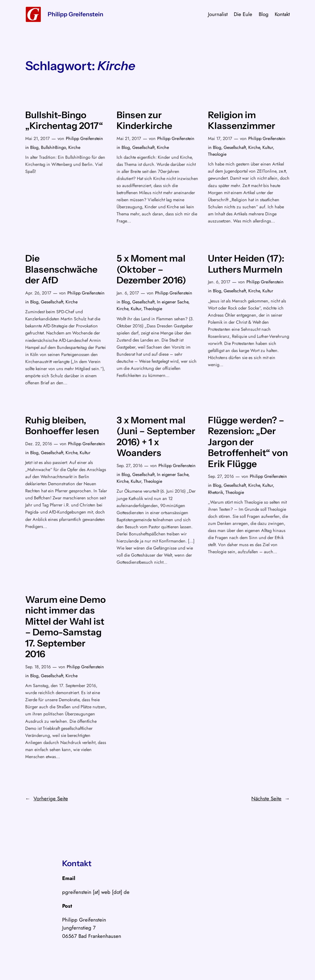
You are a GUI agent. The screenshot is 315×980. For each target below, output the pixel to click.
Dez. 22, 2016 (39, 444)
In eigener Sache (173, 302)
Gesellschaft (143, 147)
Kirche (74, 147)
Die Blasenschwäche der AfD (61, 269)
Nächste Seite (271, 798)
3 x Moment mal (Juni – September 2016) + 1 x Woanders (156, 437)
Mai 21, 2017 (38, 138)
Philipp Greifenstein (76, 14)
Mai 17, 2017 (220, 138)
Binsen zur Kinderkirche (144, 120)
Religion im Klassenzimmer (242, 120)
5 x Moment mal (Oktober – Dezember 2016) (151, 269)
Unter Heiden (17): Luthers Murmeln (246, 264)
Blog (34, 147)
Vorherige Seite (47, 798)
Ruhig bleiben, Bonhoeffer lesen (62, 426)
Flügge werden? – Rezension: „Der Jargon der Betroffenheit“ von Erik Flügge (248, 442)
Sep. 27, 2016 (130, 466)
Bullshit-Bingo (53, 147)
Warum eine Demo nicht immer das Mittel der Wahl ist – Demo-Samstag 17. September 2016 (66, 627)
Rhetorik (215, 492)
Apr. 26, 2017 (38, 293)
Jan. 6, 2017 (128, 293)
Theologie (217, 154)
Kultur (268, 147)
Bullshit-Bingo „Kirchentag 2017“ (64, 120)
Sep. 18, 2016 (38, 667)
